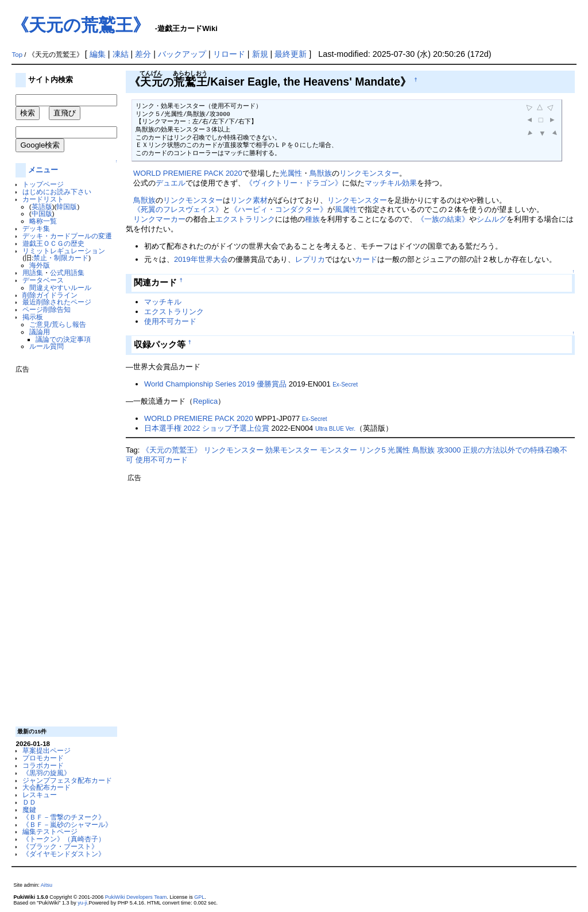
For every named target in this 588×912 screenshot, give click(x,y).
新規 (260, 54)
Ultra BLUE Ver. (335, 429)
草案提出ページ (47, 750)
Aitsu (47, 885)
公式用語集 (67, 273)
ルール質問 (47, 346)
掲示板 (33, 317)
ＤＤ (29, 802)
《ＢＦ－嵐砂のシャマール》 (67, 824)
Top (17, 55)
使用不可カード (170, 321)
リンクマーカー (159, 219)
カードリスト (43, 199)
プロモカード (43, 758)
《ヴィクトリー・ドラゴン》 (294, 183)
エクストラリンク (245, 219)
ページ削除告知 (47, 309)
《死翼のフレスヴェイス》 (178, 209)
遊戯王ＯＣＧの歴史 (53, 243)
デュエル (171, 183)
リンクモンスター (369, 173)
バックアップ (182, 54)
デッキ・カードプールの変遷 (67, 236)
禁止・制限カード (61, 258)
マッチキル (383, 183)
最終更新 (291, 54)
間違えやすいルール (60, 287)
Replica (205, 401)
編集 (98, 54)
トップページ (43, 184)
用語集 (33, 273)
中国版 (42, 213)
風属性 (346, 209)
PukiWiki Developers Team (136, 897)
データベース (43, 280)
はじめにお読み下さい (57, 192)
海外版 (40, 265)
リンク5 (372, 450)
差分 (143, 54)
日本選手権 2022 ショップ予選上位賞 (207, 428)
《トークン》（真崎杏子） (64, 839)
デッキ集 (36, 228)
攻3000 (449, 450)
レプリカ (310, 259)
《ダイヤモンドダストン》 (64, 854)
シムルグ (492, 219)
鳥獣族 (321, 173)
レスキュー (40, 795)
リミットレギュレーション (64, 251)
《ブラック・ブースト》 (60, 846)
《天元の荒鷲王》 (81, 25)
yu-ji (82, 903)
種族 (312, 219)
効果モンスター (291, 450)
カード (366, 259)
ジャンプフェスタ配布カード (67, 780)
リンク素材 (249, 200)
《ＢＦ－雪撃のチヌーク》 (64, 817)
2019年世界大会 (201, 259)
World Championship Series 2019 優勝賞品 (215, 384)
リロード (229, 54)
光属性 (291, 173)
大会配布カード (47, 787)
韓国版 (67, 206)
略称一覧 (43, 221)
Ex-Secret (345, 384)
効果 (409, 183)
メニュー (43, 170)
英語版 (42, 206)
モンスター (339, 450)
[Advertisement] (61, 546)
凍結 (121, 54)
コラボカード (43, 765)
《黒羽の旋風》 (47, 773)
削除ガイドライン (50, 295)
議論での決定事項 (63, 339)
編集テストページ (50, 831)
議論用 (40, 332)
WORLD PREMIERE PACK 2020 (188, 173)
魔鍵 (29, 809)
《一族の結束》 (443, 219)
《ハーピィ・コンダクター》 (279, 209)
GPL (199, 897)
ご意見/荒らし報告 (58, 324)
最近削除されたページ (57, 302)
